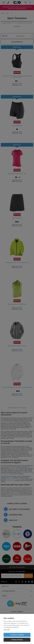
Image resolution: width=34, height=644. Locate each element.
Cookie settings (17, 640)
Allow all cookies (17, 635)
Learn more (7, 630)
